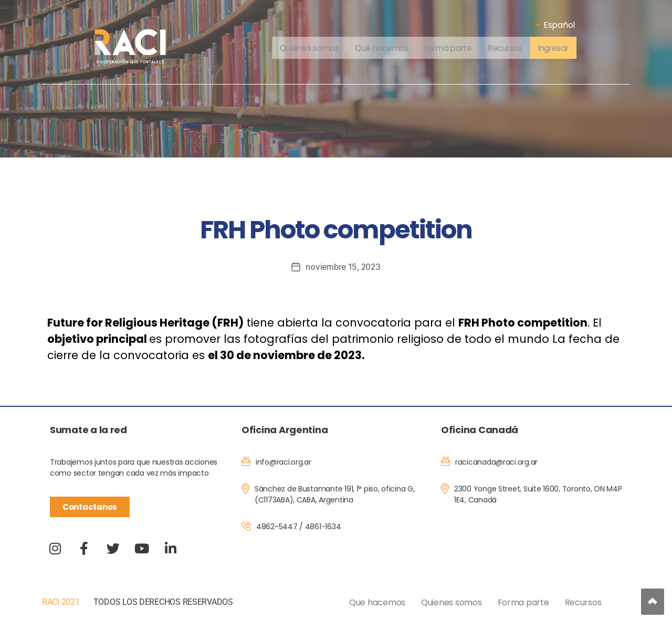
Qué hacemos (378, 49)
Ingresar (558, 49)
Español (555, 25)
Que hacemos (377, 602)
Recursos (507, 49)
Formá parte (447, 49)
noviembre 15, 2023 (343, 267)
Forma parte (523, 602)
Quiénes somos (304, 49)
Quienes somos (451, 602)
